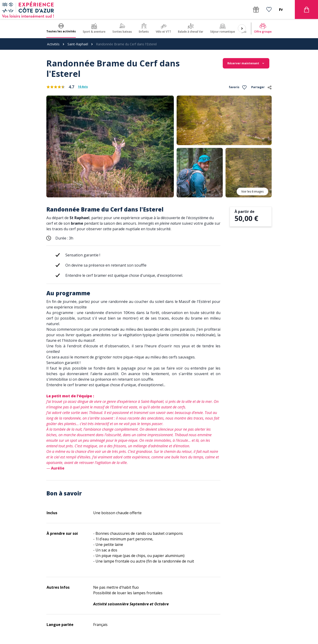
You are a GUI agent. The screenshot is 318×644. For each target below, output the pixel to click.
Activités (53, 44)
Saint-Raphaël (78, 44)
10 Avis (83, 87)
